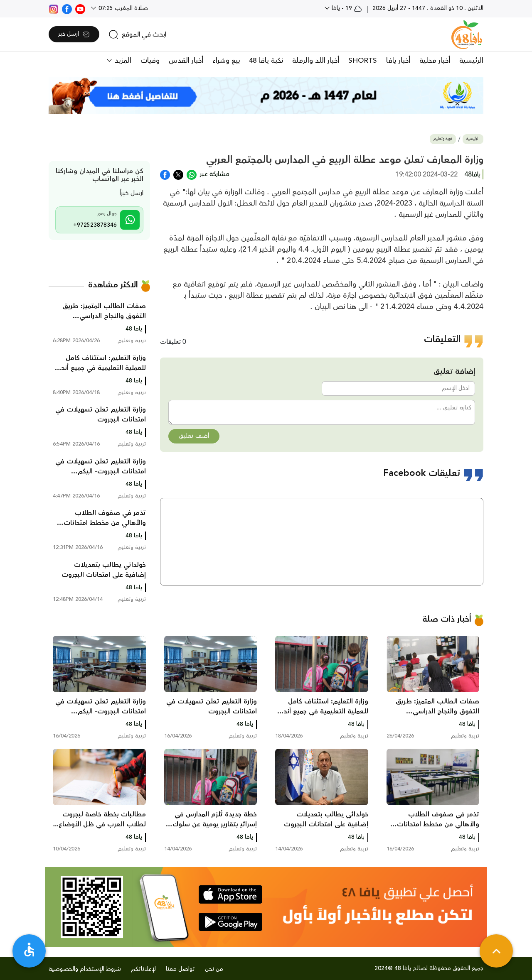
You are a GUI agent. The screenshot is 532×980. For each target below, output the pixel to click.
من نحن (214, 969)
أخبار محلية (435, 61)
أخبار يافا (398, 61)
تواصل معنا (180, 969)
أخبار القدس (186, 61)
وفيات (150, 61)
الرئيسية (471, 61)
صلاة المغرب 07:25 (122, 8)
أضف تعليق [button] (194, 436)
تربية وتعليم (443, 139)
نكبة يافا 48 (266, 61)
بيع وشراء (226, 61)
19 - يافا (346, 8)
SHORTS (363, 61)
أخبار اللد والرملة (316, 61)
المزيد (122, 61)
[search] (137, 34)
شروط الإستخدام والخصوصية (85, 969)
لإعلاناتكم (143, 969)
